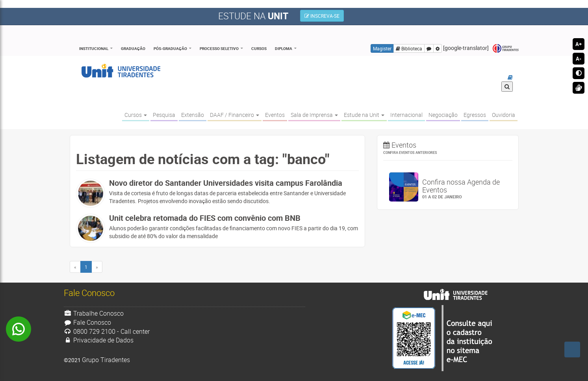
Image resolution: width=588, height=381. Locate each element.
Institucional (94, 48)
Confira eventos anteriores (410, 153)
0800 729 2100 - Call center (107, 331)
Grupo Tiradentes (506, 49)
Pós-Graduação (170, 48)
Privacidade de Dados (99, 340)
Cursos (259, 48)
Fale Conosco (88, 322)
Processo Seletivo (219, 48)
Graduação (133, 48)
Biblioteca (409, 48)
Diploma (284, 48)
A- (579, 59)
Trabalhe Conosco (94, 313)
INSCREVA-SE (322, 16)
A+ (579, 44)
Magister (382, 48)
